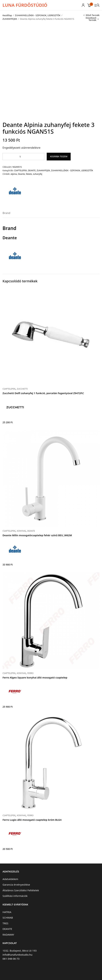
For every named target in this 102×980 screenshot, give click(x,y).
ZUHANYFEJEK (10, 19)
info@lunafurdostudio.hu (17, 955)
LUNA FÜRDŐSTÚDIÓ (25, 5)
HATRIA (7, 912)
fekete (29, 174)
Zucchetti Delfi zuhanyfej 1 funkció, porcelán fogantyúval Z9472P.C (43, 393)
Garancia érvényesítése (16, 885)
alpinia (14, 174)
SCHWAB (8, 918)
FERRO (30, 673)
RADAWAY (8, 935)
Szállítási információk (15, 896)
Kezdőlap (7, 15)
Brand (6, 213)
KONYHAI (21, 531)
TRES (5, 923)
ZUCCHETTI (22, 389)
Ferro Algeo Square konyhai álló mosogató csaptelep (35, 677)
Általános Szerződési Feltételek (21, 890)
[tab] (6, 214)
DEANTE (32, 170)
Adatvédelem (10, 879)
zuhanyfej (38, 174)
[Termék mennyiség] (21, 157)
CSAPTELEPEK (20, 170)
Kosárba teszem (59, 156)
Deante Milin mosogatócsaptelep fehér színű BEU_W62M (37, 535)
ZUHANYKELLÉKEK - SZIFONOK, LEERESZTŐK (38, 15)
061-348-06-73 (11, 959)
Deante (21, 174)
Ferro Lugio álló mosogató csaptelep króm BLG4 (32, 820)
